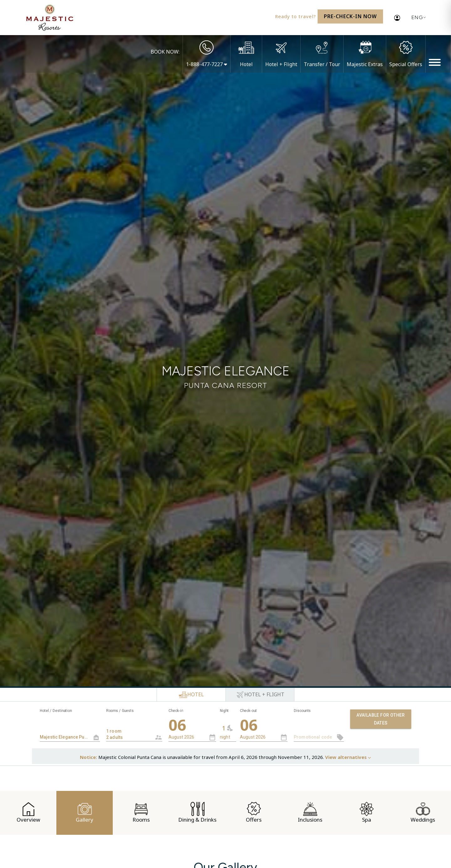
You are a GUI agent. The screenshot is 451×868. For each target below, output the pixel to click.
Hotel (246, 64)
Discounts (302, 711)
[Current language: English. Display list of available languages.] (417, 18)
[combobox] (134, 729)
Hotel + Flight (281, 64)
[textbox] (70, 737)
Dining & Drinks (197, 813)
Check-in (176, 711)
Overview (28, 813)
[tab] (191, 695)
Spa (367, 813)
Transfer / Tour (322, 64)
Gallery (85, 813)
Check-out (248, 711)
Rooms (141, 813)
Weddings (423, 813)
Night (224, 711)
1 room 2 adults (129, 731)
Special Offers (406, 64)
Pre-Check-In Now (350, 16)
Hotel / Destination (56, 711)
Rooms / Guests (120, 711)
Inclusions (310, 813)
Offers (254, 813)
